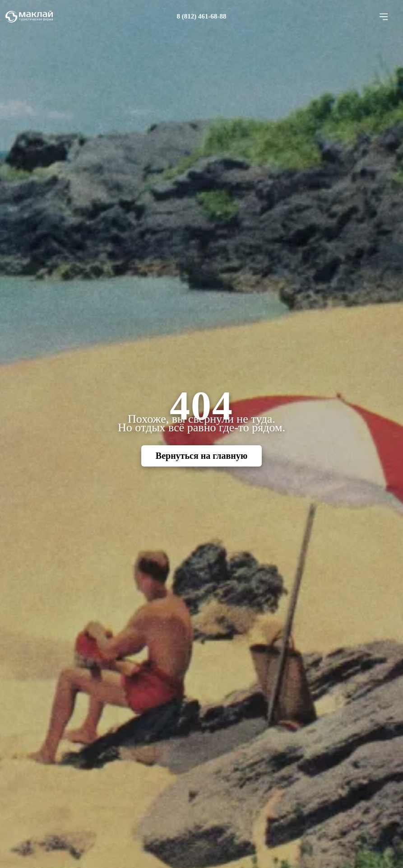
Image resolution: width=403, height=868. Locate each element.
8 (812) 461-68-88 (202, 16)
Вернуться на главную (201, 456)
